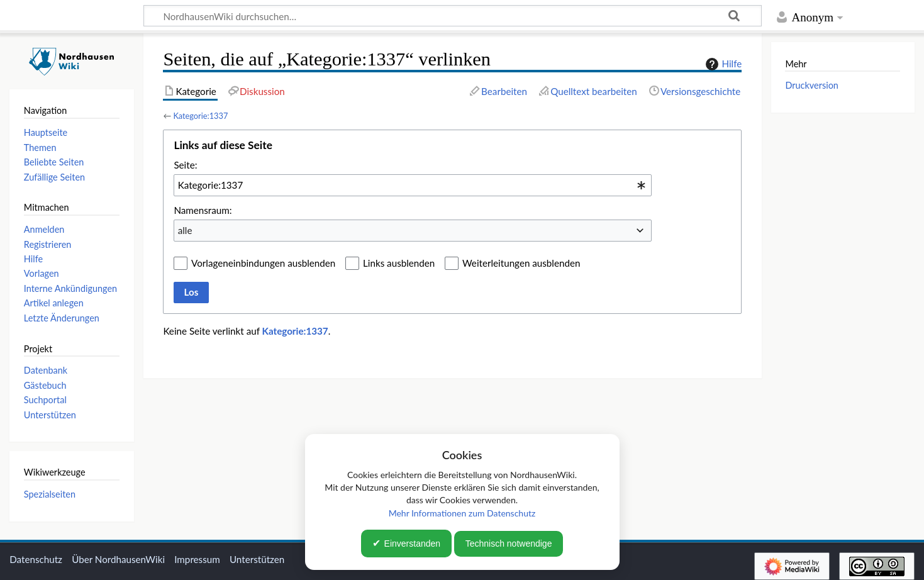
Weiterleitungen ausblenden (521, 263)
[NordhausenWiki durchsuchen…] (453, 16)
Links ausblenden (399, 263)
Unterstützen (257, 559)
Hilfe (722, 64)
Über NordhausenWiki (118, 559)
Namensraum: (203, 210)
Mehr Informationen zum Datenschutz (462, 513)
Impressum (197, 559)
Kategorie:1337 (200, 116)
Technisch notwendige (509, 544)
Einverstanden (413, 544)
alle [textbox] (185, 230)
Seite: (185, 165)
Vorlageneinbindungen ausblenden (263, 263)
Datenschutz (36, 559)
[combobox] (413, 185)
